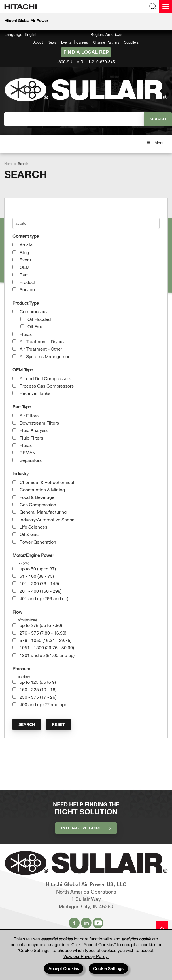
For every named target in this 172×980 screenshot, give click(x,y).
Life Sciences (33, 527)
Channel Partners (106, 42)
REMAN (28, 452)
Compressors (33, 311)
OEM (25, 267)
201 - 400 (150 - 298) (41, 591)
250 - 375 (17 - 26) (38, 697)
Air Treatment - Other (41, 349)
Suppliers (131, 42)
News (52, 42)
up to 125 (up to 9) (38, 682)
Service (27, 289)
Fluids (26, 334)
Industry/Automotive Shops (47, 519)
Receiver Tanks (35, 393)
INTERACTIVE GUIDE (86, 828)
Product (27, 282)
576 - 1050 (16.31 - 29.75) (45, 640)
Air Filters (29, 415)
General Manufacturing (43, 512)
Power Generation (38, 542)
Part (24, 275)
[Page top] (162, 927)
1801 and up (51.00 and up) (47, 655)
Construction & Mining (42, 489)
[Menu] (166, 6)
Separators (31, 460)
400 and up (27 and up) (43, 704)
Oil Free (35, 326)
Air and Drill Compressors (45, 378)
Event (25, 260)
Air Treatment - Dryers (42, 341)
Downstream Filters (39, 423)
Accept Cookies (64, 968)
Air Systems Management (46, 356)
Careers (82, 42)
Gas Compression (38, 504)
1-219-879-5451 (103, 62)
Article (26, 245)
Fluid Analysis (34, 430)
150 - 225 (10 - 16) (38, 689)
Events (66, 42)
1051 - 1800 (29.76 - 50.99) (47, 647)
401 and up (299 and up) (44, 598)
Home (9, 163)
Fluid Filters (31, 438)
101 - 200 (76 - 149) (39, 583)
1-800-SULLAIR (69, 62)
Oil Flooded (39, 319)
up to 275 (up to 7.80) (41, 625)
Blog (24, 252)
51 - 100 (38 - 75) (37, 576)
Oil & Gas (29, 534)
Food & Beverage (37, 497)
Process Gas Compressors (47, 386)
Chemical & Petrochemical (47, 482)
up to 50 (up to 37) (38, 569)
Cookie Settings (108, 968)
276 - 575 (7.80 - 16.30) (43, 633)
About (38, 42)
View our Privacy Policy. (86, 956)
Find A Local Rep (86, 52)
